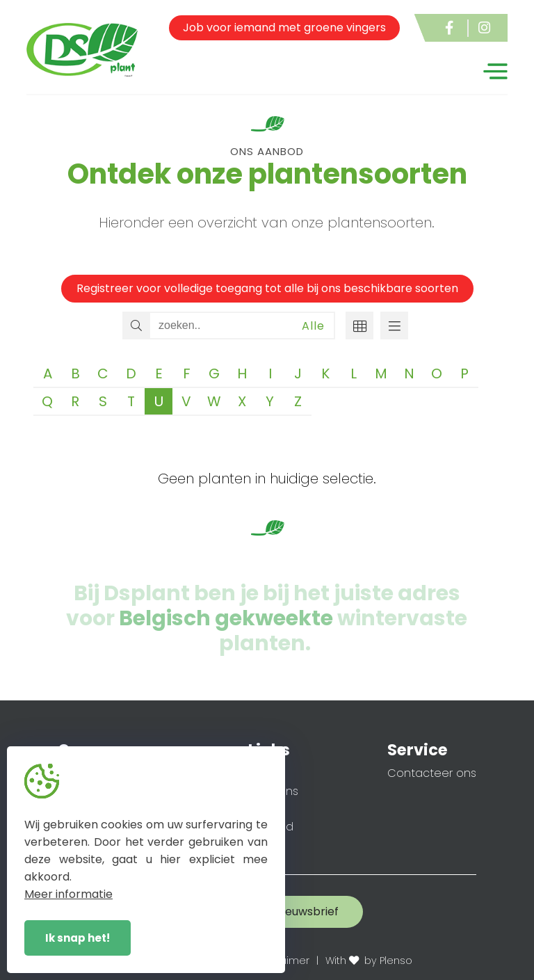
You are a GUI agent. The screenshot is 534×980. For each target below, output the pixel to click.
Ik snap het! (78, 938)
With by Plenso (369, 961)
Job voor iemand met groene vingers (284, 27)
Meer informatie (68, 894)
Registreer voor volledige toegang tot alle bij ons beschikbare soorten (267, 288)
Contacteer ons (432, 773)
